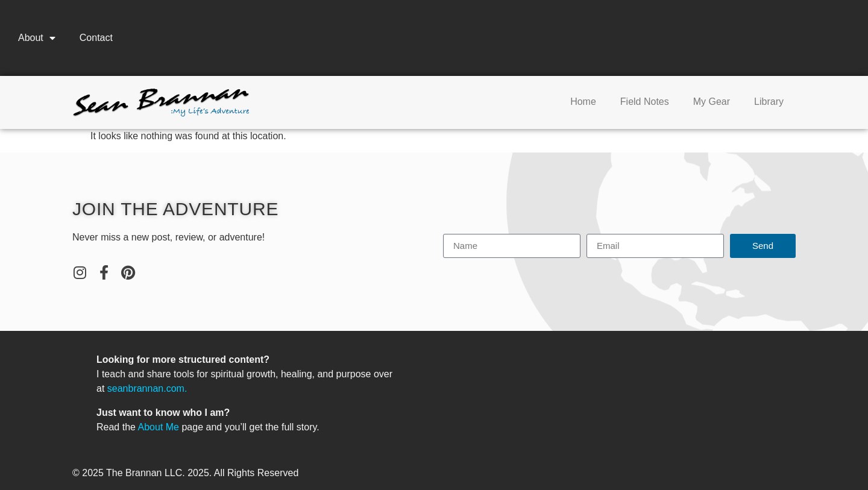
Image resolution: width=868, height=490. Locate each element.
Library (769, 102)
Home (583, 102)
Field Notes (645, 102)
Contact (96, 38)
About (37, 38)
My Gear (712, 102)
